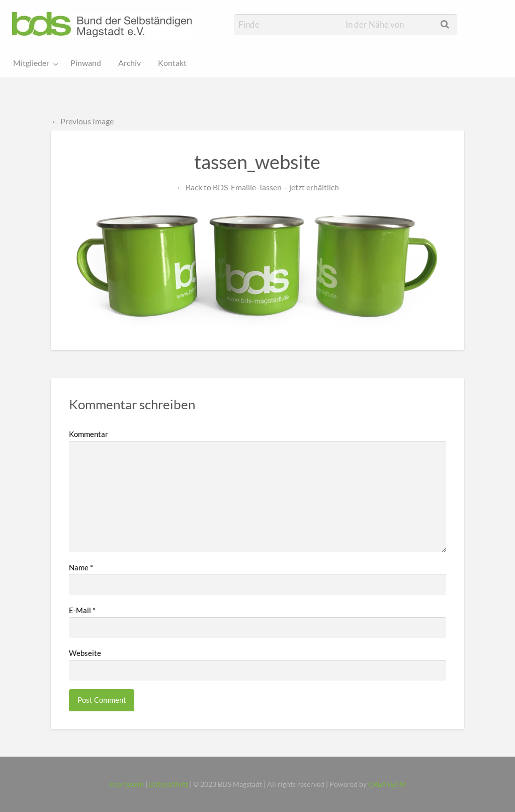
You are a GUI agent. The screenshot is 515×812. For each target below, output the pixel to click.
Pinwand (86, 63)
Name (81, 567)
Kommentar (89, 434)
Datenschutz (168, 784)
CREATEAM (387, 784)
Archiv (130, 63)
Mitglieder (31, 63)
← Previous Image (82, 121)
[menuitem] (33, 64)
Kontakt (172, 63)
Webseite (85, 653)
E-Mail (82, 610)
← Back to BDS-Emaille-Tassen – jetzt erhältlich (257, 187)
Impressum (126, 784)
